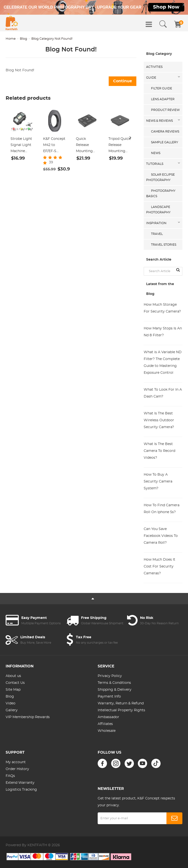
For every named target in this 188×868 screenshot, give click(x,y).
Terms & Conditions (114, 683)
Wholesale (107, 731)
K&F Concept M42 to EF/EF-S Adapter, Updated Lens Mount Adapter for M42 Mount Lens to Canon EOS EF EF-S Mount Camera (54, 146)
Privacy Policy (110, 676)
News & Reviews (159, 121)
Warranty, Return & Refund (121, 703)
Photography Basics (161, 193)
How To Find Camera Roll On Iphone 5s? (162, 509)
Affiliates (105, 724)
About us (13, 676)
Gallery (12, 710)
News (156, 153)
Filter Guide (162, 88)
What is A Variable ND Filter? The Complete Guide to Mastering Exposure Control (163, 362)
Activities (154, 67)
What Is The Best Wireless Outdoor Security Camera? (159, 420)
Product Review (165, 110)
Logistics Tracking (21, 790)
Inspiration (156, 223)
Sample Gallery (165, 142)
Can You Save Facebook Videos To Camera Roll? (161, 536)
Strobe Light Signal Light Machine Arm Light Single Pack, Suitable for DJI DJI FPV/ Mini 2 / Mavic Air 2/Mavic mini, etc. (22, 146)
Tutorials (155, 164)
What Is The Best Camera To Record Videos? (159, 451)
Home (11, 39)
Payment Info (109, 697)
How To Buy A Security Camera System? (158, 482)
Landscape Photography (158, 210)
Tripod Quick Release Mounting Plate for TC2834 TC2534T (119, 146)
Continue (123, 81)
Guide (151, 78)
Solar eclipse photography (160, 177)
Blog (23, 39)
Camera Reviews (165, 132)
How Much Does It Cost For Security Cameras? (159, 567)
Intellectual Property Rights (121, 710)
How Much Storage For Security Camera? (162, 308)
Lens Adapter (163, 99)
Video (11, 703)
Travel (157, 234)
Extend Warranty (20, 783)
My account (16, 762)
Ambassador (108, 717)
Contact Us (15, 683)
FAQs (10, 776)
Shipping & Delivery (115, 690)
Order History (17, 769)
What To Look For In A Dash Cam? (163, 393)
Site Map (13, 690)
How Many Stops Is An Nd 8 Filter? (163, 332)
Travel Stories (164, 245)
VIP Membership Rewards (28, 717)
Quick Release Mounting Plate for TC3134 (84, 146)
